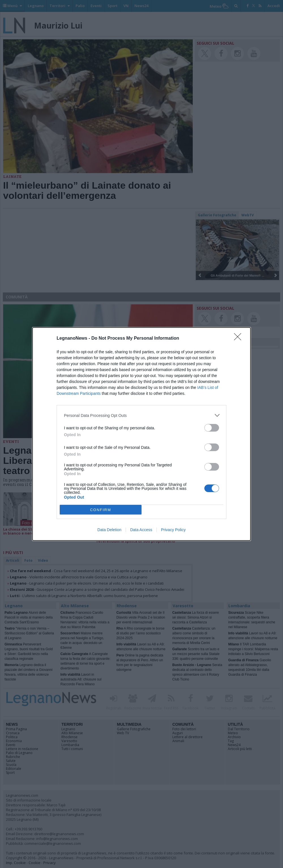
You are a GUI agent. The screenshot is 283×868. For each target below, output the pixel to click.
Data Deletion (109, 530)
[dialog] (141, 434)
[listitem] (141, 415)
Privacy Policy (173, 530)
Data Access (141, 530)
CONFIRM (101, 510)
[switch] (212, 428)
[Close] (239, 339)
